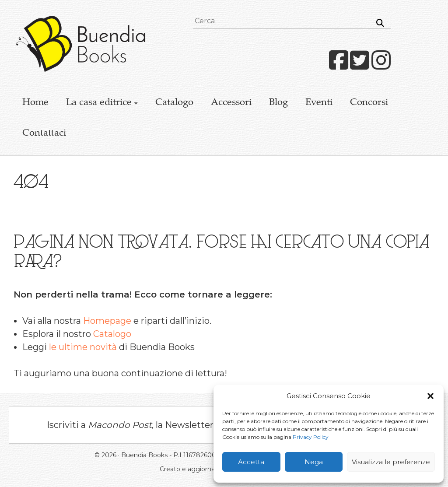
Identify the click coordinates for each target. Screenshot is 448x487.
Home (35, 103)
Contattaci (44, 133)
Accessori (231, 103)
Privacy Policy (311, 437)
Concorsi (369, 103)
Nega (314, 462)
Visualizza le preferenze (391, 462)
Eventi (319, 103)
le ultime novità (83, 347)
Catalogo (174, 103)
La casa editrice (99, 103)
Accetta (251, 462)
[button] (430, 396)
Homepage (107, 321)
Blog (278, 103)
